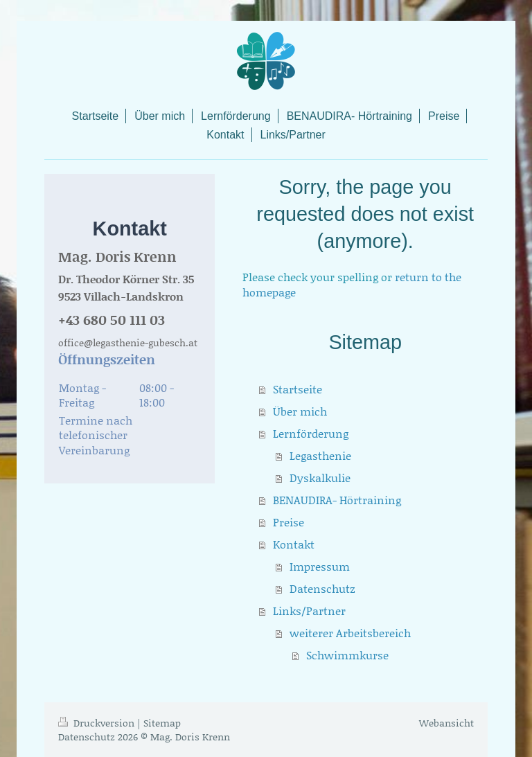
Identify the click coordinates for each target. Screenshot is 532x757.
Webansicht (446, 723)
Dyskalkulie (320, 478)
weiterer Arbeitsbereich (350, 633)
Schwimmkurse (347, 655)
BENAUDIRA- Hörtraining (337, 500)
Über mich (300, 411)
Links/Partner (309, 611)
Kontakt (294, 544)
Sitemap (162, 723)
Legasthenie (320, 455)
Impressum (320, 566)
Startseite (298, 389)
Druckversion (98, 723)
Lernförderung (311, 433)
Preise (289, 522)
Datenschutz (322, 588)
